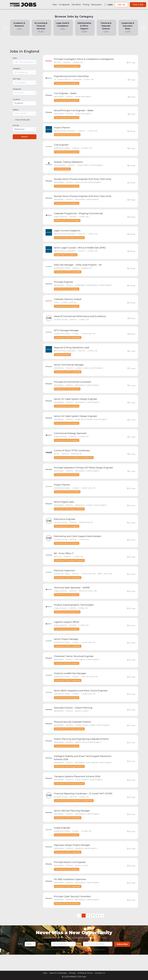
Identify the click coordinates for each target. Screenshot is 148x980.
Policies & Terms (85, 973)
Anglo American (61, 220)
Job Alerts (76, 5)
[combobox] (25, 72)
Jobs (55, 5)
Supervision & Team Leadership (68, 276)
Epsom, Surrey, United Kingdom (88, 185)
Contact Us (100, 973)
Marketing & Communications (67, 66)
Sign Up (121, 5)
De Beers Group (61, 324)
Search (25, 137)
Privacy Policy (82, 965)
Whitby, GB (83, 618)
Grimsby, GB (86, 846)
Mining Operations (63, 171)
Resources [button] (97, 5)
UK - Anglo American (62, 80)
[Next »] (102, 932)
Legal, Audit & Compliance (66, 258)
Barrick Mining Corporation (65, 132)
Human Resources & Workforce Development (74, 465)
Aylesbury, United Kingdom (86, 863)
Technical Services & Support (67, 84)
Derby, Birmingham (83, 97)
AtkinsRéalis (59, 97)
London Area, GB (88, 339)
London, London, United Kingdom (89, 374)
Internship (77, 80)
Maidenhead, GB (86, 531)
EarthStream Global (62, 150)
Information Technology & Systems (69, 241)
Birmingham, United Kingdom (87, 391)
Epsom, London (82, 723)
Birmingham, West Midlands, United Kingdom (94, 776)
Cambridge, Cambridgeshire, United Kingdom (94, 289)
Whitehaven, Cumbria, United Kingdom (91, 514)
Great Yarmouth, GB (89, 688)
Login (110, 5)
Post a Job (138, 5)
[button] (143, 28)
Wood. (57, 461)
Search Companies (58, 973)
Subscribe (122, 960)
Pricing (86, 5)
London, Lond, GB (69, 307)
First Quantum (60, 167)
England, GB (87, 272)
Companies (64, 5)
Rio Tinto (58, 62)
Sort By (16, 125)
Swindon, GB (86, 150)
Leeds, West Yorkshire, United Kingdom (91, 426)
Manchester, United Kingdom (87, 202)
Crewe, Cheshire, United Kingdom (89, 793)
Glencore (58, 566)
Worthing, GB (76, 461)
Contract (76, 150)
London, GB (78, 62)
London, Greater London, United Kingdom (92, 738)
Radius (16, 110)
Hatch (56, 307)
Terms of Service (96, 965)
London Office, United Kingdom (90, 167)
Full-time (67, 62)
